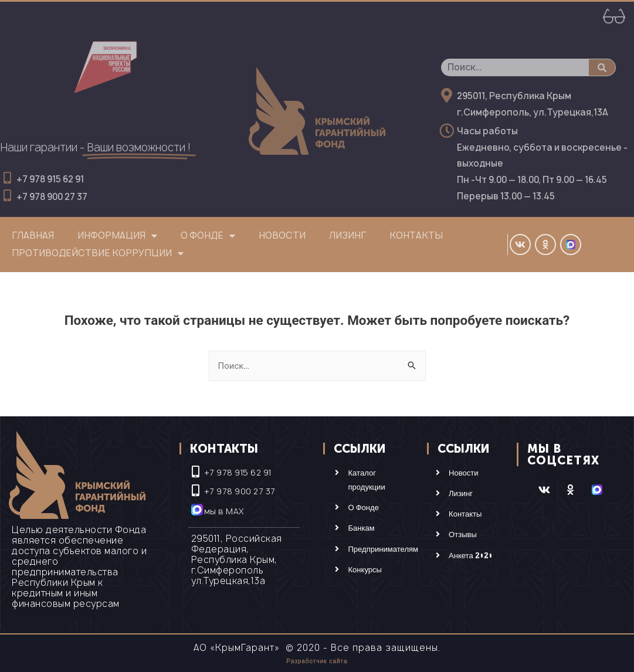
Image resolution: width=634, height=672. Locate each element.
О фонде (208, 236)
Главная (33, 235)
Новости (282, 235)
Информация (117, 236)
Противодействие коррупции (98, 253)
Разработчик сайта (317, 661)
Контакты (416, 235)
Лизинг (347, 235)
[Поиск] (602, 67)
